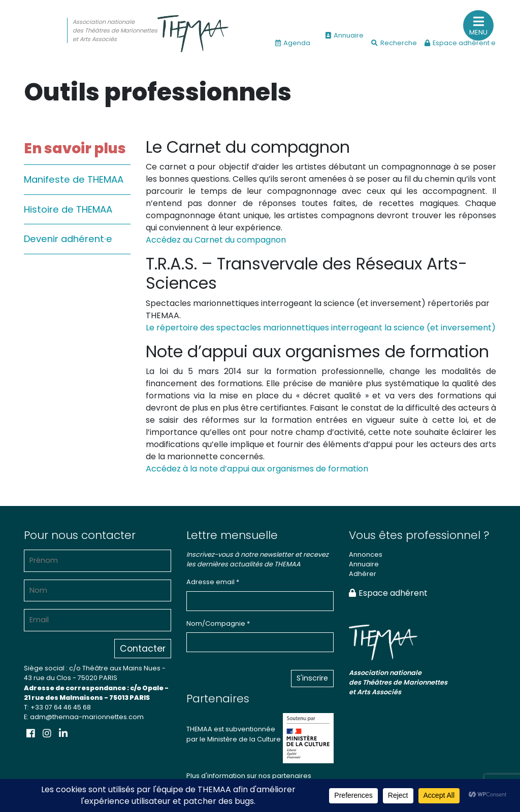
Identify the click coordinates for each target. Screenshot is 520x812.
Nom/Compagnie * (218, 623)
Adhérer (363, 574)
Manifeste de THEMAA (74, 179)
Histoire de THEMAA (68, 209)
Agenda (293, 43)
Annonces (366, 554)
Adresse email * (213, 582)
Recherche (394, 43)
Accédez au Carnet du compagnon (216, 240)
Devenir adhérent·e (68, 239)
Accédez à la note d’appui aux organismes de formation (257, 469)
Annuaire (345, 35)
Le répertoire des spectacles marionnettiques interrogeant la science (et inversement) (321, 328)
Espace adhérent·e (460, 43)
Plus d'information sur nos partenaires (249, 776)
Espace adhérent (388, 593)
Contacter (143, 649)
